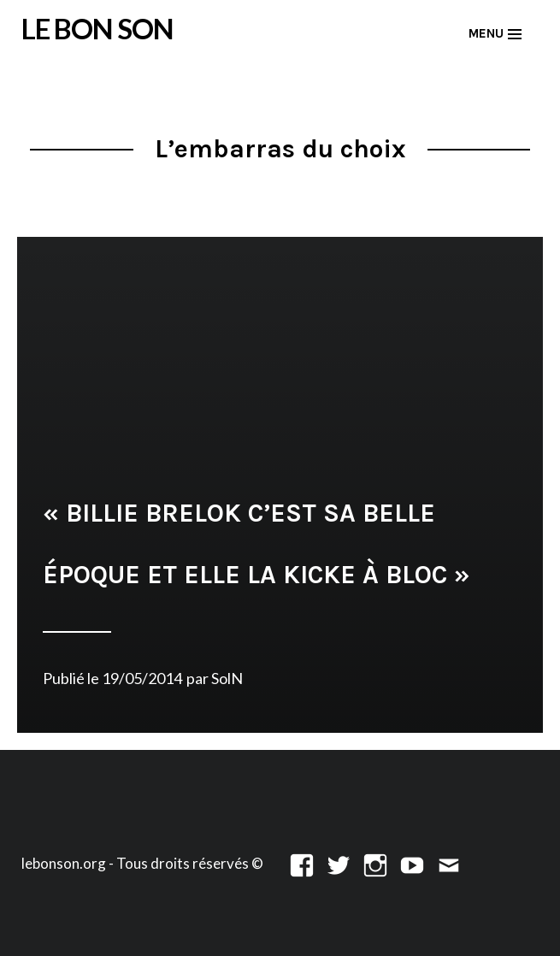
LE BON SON (97, 29)
